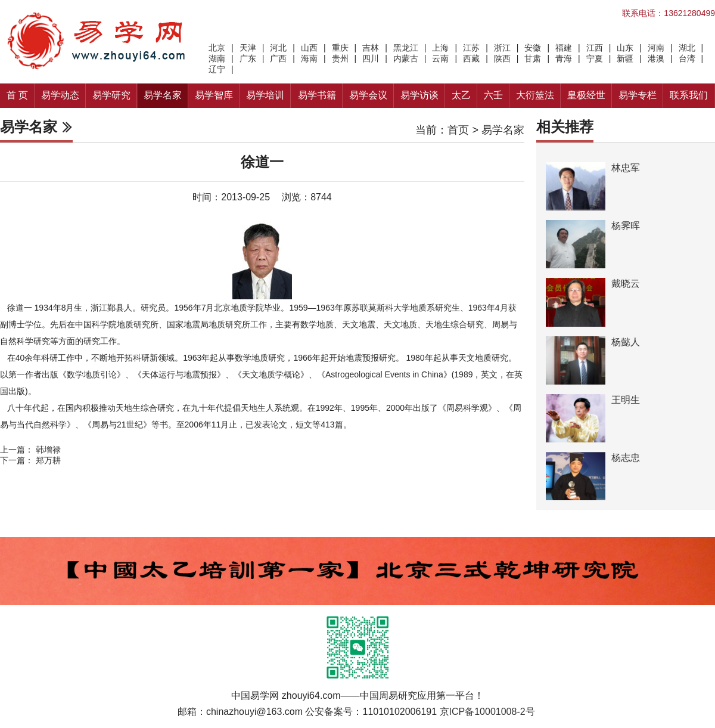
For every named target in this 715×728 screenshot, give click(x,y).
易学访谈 (419, 95)
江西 (595, 48)
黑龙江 (406, 48)
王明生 (626, 400)
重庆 (340, 48)
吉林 (371, 48)
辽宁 (217, 69)
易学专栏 (638, 95)
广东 (248, 58)
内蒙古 (406, 58)
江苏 (471, 48)
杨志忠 (626, 458)
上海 (440, 48)
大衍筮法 (535, 95)
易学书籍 (317, 95)
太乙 (461, 95)
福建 (564, 48)
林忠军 (626, 168)
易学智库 (214, 95)
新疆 (625, 58)
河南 (656, 48)
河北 (278, 48)
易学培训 (265, 95)
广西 (278, 58)
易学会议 (368, 95)
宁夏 (595, 58)
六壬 (493, 95)
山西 (309, 48)
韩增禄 (48, 450)
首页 (458, 130)
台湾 (687, 58)
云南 (440, 58)
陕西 (502, 58)
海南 (309, 58)
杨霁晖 (626, 226)
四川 (371, 58)
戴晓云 (626, 284)
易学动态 (60, 95)
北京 (217, 48)
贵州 (340, 58)
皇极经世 (586, 95)
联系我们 (689, 95)
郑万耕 (48, 460)
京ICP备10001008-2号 (487, 712)
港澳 (656, 58)
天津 (248, 48)
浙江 (502, 48)
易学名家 (163, 95)
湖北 (687, 48)
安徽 (533, 48)
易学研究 (111, 95)
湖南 (217, 58)
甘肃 (533, 58)
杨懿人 (626, 342)
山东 (625, 48)
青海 (564, 58)
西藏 (471, 58)
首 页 (17, 95)
